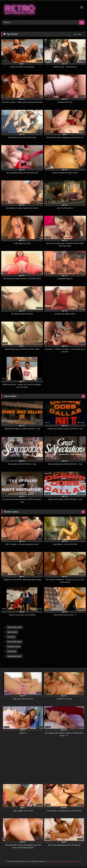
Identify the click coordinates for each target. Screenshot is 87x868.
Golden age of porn (14, 656)
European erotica (14, 647)
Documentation (52, 861)
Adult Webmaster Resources (70, 861)
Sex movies (12, 651)
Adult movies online (15, 627)
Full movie (11, 637)
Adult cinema (12, 632)
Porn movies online (14, 642)
